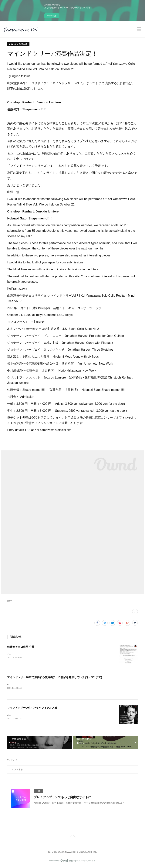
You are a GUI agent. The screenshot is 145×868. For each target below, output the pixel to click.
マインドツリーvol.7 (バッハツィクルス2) (32, 708)
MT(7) (10, 601)
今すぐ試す (52, 16)
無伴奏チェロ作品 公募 (21, 647)
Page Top (72, 837)
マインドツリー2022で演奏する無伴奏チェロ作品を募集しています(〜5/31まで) (55, 677)
